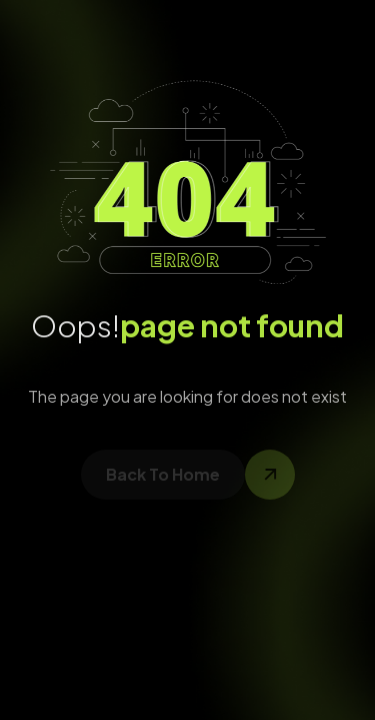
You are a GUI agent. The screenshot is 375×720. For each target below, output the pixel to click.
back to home (163, 477)
